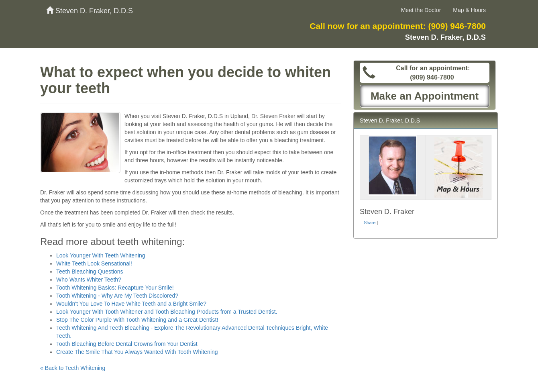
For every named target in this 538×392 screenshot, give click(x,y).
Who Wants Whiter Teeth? (89, 280)
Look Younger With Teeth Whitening (101, 255)
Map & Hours (469, 10)
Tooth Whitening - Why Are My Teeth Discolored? (117, 296)
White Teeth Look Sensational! (94, 263)
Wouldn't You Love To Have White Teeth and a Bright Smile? (131, 304)
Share (370, 223)
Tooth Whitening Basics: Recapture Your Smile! (115, 288)
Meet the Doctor (421, 10)
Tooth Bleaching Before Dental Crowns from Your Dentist (127, 344)
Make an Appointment (425, 96)
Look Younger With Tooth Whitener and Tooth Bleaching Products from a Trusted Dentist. (167, 312)
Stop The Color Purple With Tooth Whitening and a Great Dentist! (137, 320)
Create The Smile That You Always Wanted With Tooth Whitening (137, 352)
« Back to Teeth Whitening (73, 368)
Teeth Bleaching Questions (90, 272)
